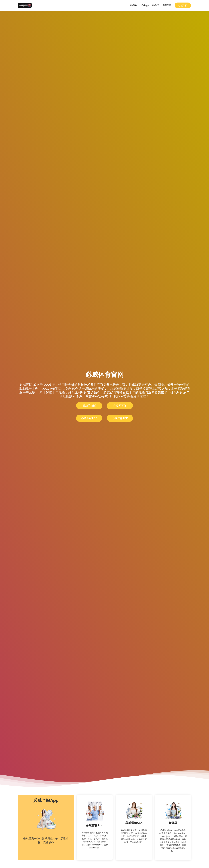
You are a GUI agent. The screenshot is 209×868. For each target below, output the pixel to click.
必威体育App (120, 418)
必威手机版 (89, 406)
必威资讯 (156, 5)
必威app (145, 5)
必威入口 (183, 5)
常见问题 (167, 5)
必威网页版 (120, 406)
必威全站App (89, 418)
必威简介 (134, 5)
